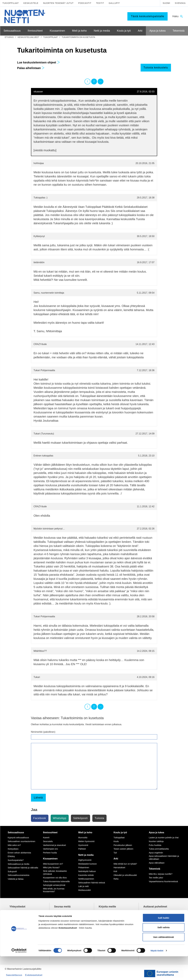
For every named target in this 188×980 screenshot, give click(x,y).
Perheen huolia (50, 853)
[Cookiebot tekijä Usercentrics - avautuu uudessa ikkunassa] (19, 974)
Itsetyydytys (13, 849)
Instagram (63, 915)
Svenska (180, 3)
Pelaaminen (84, 868)
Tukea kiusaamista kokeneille (56, 881)
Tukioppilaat (11, 3)
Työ (115, 853)
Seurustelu (48, 841)
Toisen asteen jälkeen (123, 849)
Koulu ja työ (120, 832)
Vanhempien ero (50, 849)
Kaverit (46, 838)
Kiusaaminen (50, 859)
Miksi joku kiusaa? (51, 868)
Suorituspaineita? (16, 860)
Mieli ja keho (85, 832)
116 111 (150, 915)
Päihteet (82, 849)
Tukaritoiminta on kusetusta (78, 37)
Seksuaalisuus (16, 832)
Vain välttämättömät (163, 961)
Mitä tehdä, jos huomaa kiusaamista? (54, 890)
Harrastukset (119, 868)
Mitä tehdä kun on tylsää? (125, 864)
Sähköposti (80, 818)
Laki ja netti (83, 886)
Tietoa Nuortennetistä (21, 931)
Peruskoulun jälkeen (123, 845)
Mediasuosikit (84, 890)
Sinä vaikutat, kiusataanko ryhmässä (55, 872)
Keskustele (31, 3)
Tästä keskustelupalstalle (147, 16)
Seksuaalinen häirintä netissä (92, 883)
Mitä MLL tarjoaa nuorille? (161, 874)
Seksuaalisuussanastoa (19, 875)
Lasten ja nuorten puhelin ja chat (164, 838)
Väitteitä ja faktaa (16, 879)
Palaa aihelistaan (31, 68)
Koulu (116, 841)
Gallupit (114, 3)
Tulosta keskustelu (156, 68)
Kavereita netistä (86, 875)
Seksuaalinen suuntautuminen (22, 841)
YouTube (62, 919)
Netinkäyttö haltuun (87, 871)
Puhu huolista (155, 845)
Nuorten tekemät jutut (58, 3)
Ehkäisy (11, 856)
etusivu (9, 37)
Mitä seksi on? (14, 845)
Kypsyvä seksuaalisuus (18, 838)
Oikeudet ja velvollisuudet (125, 875)
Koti (115, 871)
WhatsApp (60, 818)
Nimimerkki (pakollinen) (43, 732)
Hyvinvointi (83, 845)
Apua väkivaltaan (157, 863)
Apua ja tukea (156, 832)
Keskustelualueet (28, 37)
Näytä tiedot (157, 974)
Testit (100, 3)
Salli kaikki (164, 941)
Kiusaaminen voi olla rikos (55, 878)
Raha (116, 879)
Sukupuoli (12, 871)
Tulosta (99, 818)
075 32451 (18, 922)
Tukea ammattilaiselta (159, 849)
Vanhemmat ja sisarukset (54, 845)
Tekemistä (154, 869)
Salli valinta (164, 951)
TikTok (61, 912)
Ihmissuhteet (50, 832)
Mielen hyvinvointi (86, 841)
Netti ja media (86, 855)
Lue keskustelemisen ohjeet (39, 62)
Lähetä (38, 798)
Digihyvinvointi (85, 860)
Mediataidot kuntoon (87, 864)
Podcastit (85, 3)
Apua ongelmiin (156, 853)
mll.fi (12, 925)
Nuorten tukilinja (156, 841)
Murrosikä (83, 838)
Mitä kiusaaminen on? (53, 864)
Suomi (166, 3)
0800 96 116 (154, 931)
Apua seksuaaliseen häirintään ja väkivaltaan (164, 858)
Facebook (40, 818)
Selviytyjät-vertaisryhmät (54, 885)
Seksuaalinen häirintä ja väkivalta (23, 868)
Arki (116, 859)
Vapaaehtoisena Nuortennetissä (163, 881)
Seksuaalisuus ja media (19, 864)
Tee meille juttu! (156, 878)
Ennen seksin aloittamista (19, 853)
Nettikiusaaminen (86, 879)
